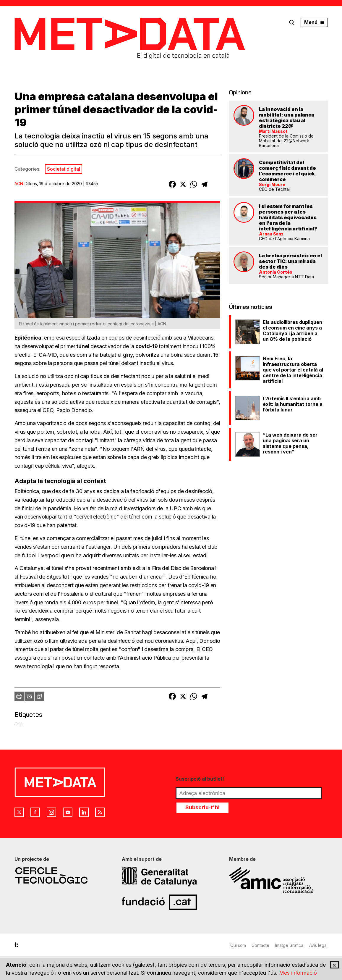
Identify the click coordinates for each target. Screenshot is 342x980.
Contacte (261, 945)
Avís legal (319, 945)
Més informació (298, 973)
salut (19, 724)
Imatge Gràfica (290, 945)
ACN (19, 184)
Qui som (238, 945)
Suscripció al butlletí (200, 779)
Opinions (240, 92)
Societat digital (64, 169)
